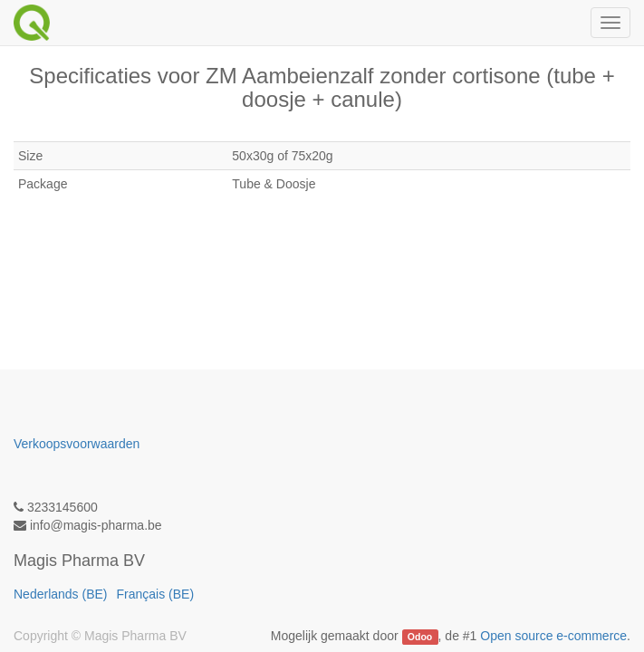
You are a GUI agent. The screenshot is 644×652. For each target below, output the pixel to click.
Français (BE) (156, 594)
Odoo (420, 637)
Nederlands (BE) (61, 594)
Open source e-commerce (553, 636)
